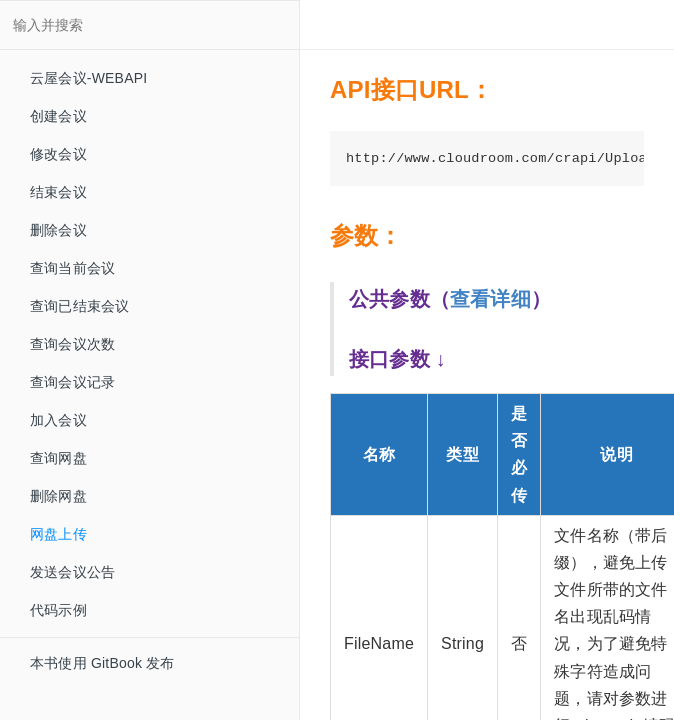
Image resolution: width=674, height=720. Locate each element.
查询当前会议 (72, 268)
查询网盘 (58, 458)
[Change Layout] (352, 25)
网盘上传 (58, 534)
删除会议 (58, 230)
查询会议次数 (72, 344)
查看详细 (490, 299)
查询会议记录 (72, 382)
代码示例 (49, 610)
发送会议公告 (72, 572)
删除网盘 (58, 496)
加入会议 (58, 420)
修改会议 (58, 154)
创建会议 (58, 116)
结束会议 (58, 192)
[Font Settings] (388, 25)
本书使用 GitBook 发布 (102, 663)
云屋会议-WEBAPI (88, 78)
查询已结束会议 (79, 306)
